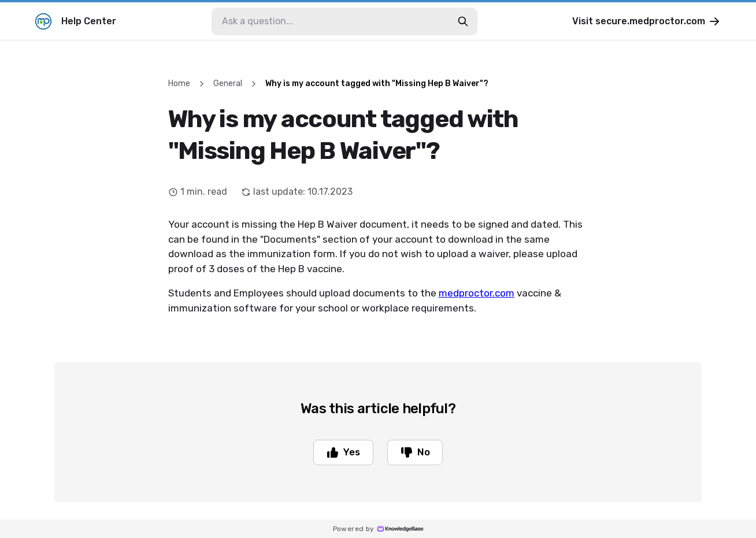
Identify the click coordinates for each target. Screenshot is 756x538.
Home (179, 84)
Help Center (75, 21)
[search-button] (463, 21)
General (228, 84)
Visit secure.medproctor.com (647, 21)
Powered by (378, 529)
